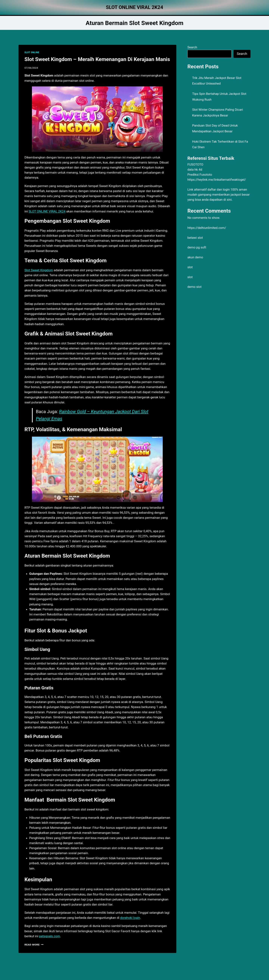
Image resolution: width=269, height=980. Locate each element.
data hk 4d (195, 169)
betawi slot (195, 238)
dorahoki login (130, 918)
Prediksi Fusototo (200, 175)
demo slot (194, 287)
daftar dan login (219, 189)
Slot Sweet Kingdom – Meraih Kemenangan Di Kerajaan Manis (97, 59)
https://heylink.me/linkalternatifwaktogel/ (217, 180)
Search (192, 47)
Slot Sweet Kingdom (39, 270)
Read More (34, 945)
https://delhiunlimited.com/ (207, 228)
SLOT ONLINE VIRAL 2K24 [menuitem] (47, 211)
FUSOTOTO (195, 164)
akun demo (195, 257)
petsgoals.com (50, 936)
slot (190, 267)
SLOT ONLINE (32, 52)
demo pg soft (197, 247)
